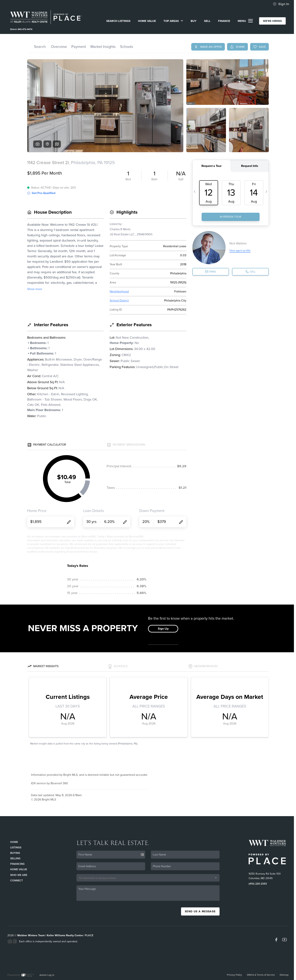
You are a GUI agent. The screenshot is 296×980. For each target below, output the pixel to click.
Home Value (147, 21)
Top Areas (173, 21)
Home (14, 842)
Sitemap (284, 975)
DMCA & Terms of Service (261, 975)
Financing (17, 864)
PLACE (89, 935)
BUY (194, 21)
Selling (15, 858)
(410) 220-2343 (258, 884)
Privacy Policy (234, 975)
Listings (16, 848)
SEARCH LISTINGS (118, 21)
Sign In (281, 4)
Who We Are (19, 875)
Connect (17, 881)
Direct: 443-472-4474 (21, 29)
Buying (15, 853)
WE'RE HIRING (272, 21)
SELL (207, 21)
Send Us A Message (200, 911)
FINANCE (224, 21)
